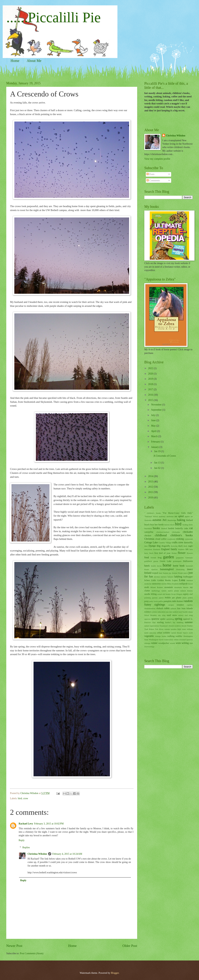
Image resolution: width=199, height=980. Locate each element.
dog (159, 546)
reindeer (180, 605)
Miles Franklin (173, 584)
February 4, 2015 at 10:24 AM (67, 854)
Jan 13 (157, 463)
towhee (174, 629)
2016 (151, 395)
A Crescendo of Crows (165, 456)
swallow (178, 626)
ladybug (178, 577)
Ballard (189, 520)
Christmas (149, 539)
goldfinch (148, 561)
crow (26, 798)
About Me (34, 61)
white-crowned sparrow (183, 640)
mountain (169, 587)
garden (169, 557)
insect (190, 569)
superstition (154, 626)
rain (174, 601)
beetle (161, 525)
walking (171, 636)
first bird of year (162, 553)
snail (169, 615)
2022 (151, 368)
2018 (151, 384)
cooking (180, 539)
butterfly (179, 528)
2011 (151, 492)
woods (173, 643)
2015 (151, 400)
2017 (151, 389)
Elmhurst (157, 549)
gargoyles (180, 558)
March (155, 436)
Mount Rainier (157, 587)
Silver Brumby (151, 615)
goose (156, 561)
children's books (182, 535)
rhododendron (150, 608)
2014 (151, 476)
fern (191, 549)
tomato (167, 629)
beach (147, 525)
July (153, 415)
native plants (173, 591)
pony (147, 601)
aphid (181, 516)
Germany (189, 558)
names (164, 591)
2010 (151, 498)
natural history (187, 591)
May (154, 426)
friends (153, 558)
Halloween (188, 561)
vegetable (149, 636)
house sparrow (151, 569)
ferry (146, 553)
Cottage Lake (151, 542)
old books (167, 594)
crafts (175, 542)
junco (186, 573)
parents (155, 598)
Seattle (185, 612)
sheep (190, 612)
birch (172, 525)
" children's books (153, 513)
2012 (151, 487)
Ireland (148, 573)
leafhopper (188, 577)
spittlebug (170, 619)
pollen (190, 598)
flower (182, 553)
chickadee (188, 532)
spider (163, 619)
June (154, 420)
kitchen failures (167, 577)
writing (185, 643)
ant (176, 516)
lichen (147, 580)
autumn (157, 520)
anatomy (162, 516)
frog (160, 558)
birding (185, 525)
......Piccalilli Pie (54, 17)
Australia (148, 520)
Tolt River (159, 629)
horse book (179, 566)
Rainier (180, 601)
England (165, 549)
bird (20, 798)
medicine (148, 584)
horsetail (189, 566)
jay (170, 573)
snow (175, 615)
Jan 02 (157, 468)
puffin (161, 601)
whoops (147, 643)
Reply (22, 840)
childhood (161, 535)
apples (187, 516)
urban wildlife (164, 633)
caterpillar (149, 532)
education (148, 549)
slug (164, 615)
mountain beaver (181, 587)
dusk (185, 546)
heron (159, 566)
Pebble (168, 598)
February (156, 442)
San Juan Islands (185, 608)
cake (186, 528)
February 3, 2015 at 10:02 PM (49, 824)
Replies (26, 847)
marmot (190, 580)
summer (189, 622)
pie (173, 598)
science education (158, 612)
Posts (151, 174)
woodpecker (164, 643)
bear (152, 525)
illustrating (180, 569)
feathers (181, 549)
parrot (161, 598)
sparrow (155, 619)
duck (180, 546)
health (153, 566)
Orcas (173, 594)
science (148, 612)
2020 (151, 374)
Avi (164, 520)
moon (190, 584)
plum (185, 598)
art (192, 516)
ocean (160, 594)
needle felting (151, 594)
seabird (175, 612)
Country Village (165, 543)
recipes (171, 605)
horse (167, 565)
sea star (169, 612)
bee (156, 525)
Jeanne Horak (177, 573)
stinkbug (180, 622)
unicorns (153, 633)
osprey (186, 594)
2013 (151, 482)
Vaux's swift (188, 633)
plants (179, 598)
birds (191, 525)
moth (147, 587)
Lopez (175, 580)
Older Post (130, 946)
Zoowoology (149, 647)
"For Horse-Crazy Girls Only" (178, 513)
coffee (164, 539)
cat (191, 528)
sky (159, 615)
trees (184, 629)
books (157, 528)
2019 (151, 379)
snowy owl (183, 615)
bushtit (171, 528)
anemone (170, 516)
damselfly (188, 543)
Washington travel (156, 640)
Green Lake (166, 561)
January (155, 447)
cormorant (189, 539)
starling (160, 622)
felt (187, 549)
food (147, 557)
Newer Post (14, 946)
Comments (153, 181)
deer (146, 546)
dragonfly (166, 546)
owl (191, 594)
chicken (148, 536)
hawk (147, 566)
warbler (179, 636)
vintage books (161, 636)
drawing (174, 546)
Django (152, 546)
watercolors (169, 640)
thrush (184, 626)
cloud (158, 539)
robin (167, 608)
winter (154, 643)
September (157, 410)
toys (179, 629)
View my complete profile (157, 159)
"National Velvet (151, 516)
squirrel (186, 619)
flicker (174, 553)
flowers (190, 553)
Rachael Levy (26, 824)
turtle (146, 633)
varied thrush (176, 633)
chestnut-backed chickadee (168, 532)
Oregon (179, 594)
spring (178, 619)
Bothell (164, 528)
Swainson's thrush (167, 626)
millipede (183, 584)
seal (180, 612)
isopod (155, 573)
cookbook (171, 539)
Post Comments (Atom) (32, 953)
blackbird (148, 528)
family (174, 549)
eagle (190, 546)
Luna (182, 580)
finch (151, 553)
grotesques (177, 561)
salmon (173, 608)
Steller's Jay (170, 622)
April (154, 431)
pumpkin (167, 601)
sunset (147, 626)
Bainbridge (172, 520)
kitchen (157, 577)
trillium (190, 629)
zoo (191, 643)
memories (156, 584)
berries (167, 525)
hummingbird (167, 569)
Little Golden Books (161, 580)
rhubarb (160, 608)
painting (148, 598)
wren (178, 643)
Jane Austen (164, 573)
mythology (156, 591)
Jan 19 (157, 451)
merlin (164, 584)
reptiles (190, 605)
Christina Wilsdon (37, 854)
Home (15, 61)
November (157, 405)
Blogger (115, 973)
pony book (154, 601)
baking (181, 520)
